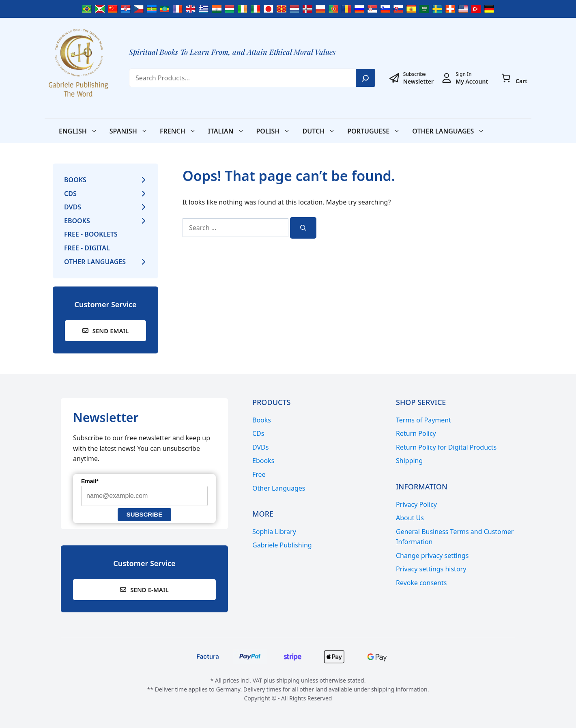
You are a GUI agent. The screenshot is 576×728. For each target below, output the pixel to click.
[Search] (365, 78)
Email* (90, 481)
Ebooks (77, 221)
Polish (276, 131)
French (181, 131)
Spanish (132, 131)
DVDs (73, 207)
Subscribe (144, 514)
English (81, 131)
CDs (70, 194)
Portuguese (377, 131)
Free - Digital (87, 248)
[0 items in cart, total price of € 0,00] (506, 78)
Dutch (322, 131)
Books (75, 180)
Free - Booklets (91, 234)
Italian (229, 131)
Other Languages (451, 131)
